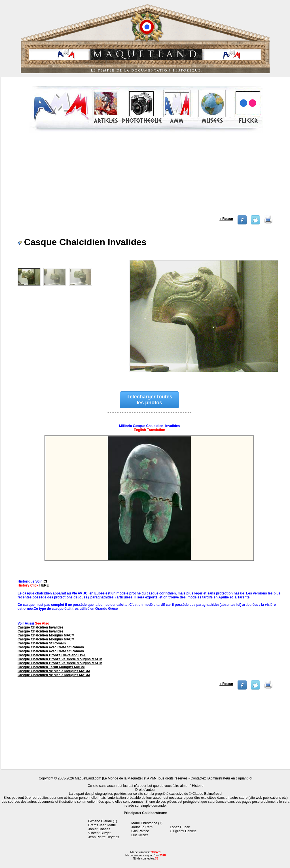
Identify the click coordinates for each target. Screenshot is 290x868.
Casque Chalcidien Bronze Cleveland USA (52, 655)
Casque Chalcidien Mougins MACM (46, 635)
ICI (44, 581)
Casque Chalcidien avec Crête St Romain (51, 647)
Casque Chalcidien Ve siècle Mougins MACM (54, 671)
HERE (44, 585)
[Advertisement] (146, 176)
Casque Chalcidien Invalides (41, 627)
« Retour (226, 219)
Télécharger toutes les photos (150, 400)
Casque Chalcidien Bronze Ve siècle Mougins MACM (60, 659)
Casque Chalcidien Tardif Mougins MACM (51, 667)
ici (250, 778)
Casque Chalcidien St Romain (42, 643)
